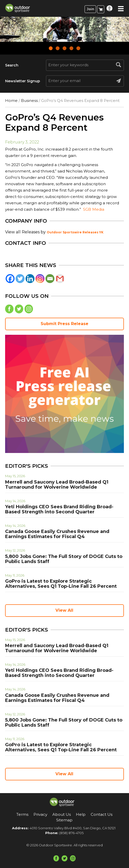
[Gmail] (60, 279)
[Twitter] (20, 279)
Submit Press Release (64, 324)
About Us (62, 814)
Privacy (40, 814)
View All (64, 610)
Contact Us (102, 814)
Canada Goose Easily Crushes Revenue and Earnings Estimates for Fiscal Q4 (57, 534)
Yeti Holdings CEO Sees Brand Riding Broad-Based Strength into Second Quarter (59, 509)
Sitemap (64, 820)
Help (81, 814)
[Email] (50, 279)
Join (90, 9)
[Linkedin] (30, 279)
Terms (22, 814)
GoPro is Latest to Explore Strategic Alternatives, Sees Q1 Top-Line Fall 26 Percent (61, 584)
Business (29, 101)
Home (11, 101)
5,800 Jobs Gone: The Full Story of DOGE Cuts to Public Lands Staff (64, 559)
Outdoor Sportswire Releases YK (75, 232)
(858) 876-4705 (71, 833)
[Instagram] (40, 279)
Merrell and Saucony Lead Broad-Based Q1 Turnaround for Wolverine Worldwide (57, 485)
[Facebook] (10, 279)
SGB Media (94, 209)
